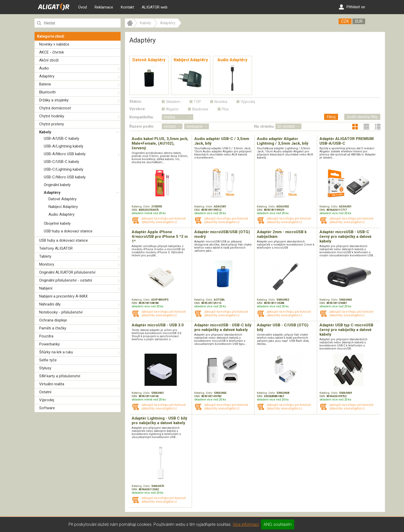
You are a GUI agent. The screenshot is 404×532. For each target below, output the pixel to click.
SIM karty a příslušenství (60, 376)
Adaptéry (47, 76)
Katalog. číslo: (141, 207)
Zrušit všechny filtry (362, 117)
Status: (136, 101)
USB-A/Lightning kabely (64, 146)
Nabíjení (46, 288)
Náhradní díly (50, 304)
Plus (225, 109)
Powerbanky (49, 344)
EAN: (135, 210)
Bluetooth (47, 92)
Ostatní (45, 392)
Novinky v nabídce (54, 44)
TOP (197, 102)
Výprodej (47, 400)
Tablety (45, 256)
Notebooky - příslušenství (61, 312)
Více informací (246, 524)
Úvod (83, 7)
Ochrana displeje (53, 320)
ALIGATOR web (155, 7)
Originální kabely (57, 185)
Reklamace (104, 7)
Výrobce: (138, 109)
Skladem (173, 102)
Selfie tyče (48, 360)
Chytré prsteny (52, 124)
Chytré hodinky (52, 116)
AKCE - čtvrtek (52, 52)
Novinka (221, 102)
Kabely (45, 132)
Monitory (47, 264)
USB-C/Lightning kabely (64, 169)
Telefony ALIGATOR (56, 248)
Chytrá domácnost (55, 108)
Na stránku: (264, 126)
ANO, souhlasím (278, 524)
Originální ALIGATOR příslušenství (67, 272)
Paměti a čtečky (53, 328)
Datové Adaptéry (62, 199)
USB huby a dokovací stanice (68, 231)
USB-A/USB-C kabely (61, 138)
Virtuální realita (52, 384)
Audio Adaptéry (61, 214)
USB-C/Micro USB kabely (65, 177)
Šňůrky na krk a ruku (56, 352)
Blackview (200, 109)
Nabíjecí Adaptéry (63, 207)
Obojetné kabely (57, 223)
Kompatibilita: (142, 117)
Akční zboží (49, 60)
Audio (44, 68)
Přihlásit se (352, 7)
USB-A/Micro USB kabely (65, 154)
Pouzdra (46, 336)
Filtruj (331, 117)
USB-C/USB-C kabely (61, 162)
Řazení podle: (142, 126)
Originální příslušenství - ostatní (66, 280)
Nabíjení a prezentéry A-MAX (63, 296)
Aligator (172, 109)
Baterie (45, 84)
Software (47, 408)
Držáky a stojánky (54, 100)
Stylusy (45, 368)
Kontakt (127, 7)
